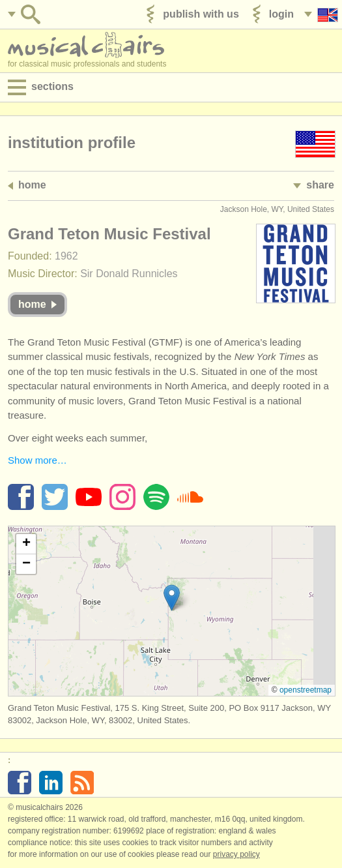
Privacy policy (236, 854)
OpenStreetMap (306, 690)
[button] (172, 598)
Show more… (37, 460)
